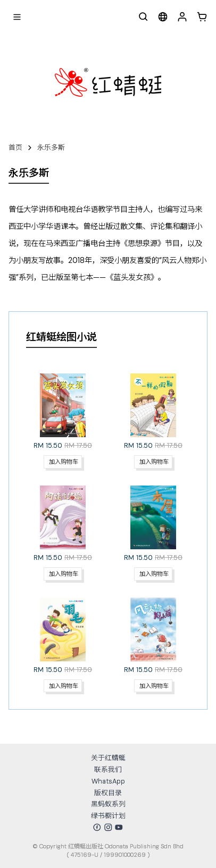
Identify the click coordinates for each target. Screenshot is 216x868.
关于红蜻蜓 (108, 758)
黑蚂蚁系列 (108, 804)
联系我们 (108, 769)
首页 (15, 147)
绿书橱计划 (108, 816)
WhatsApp (108, 781)
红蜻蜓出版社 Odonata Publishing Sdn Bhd (126, 846)
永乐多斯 (51, 147)
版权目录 (108, 793)
